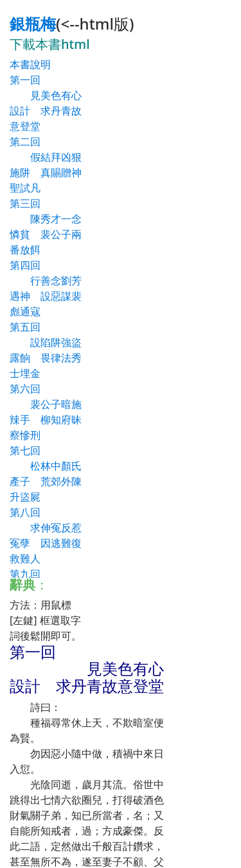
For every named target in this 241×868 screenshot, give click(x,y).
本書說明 (30, 64)
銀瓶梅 (33, 23)
